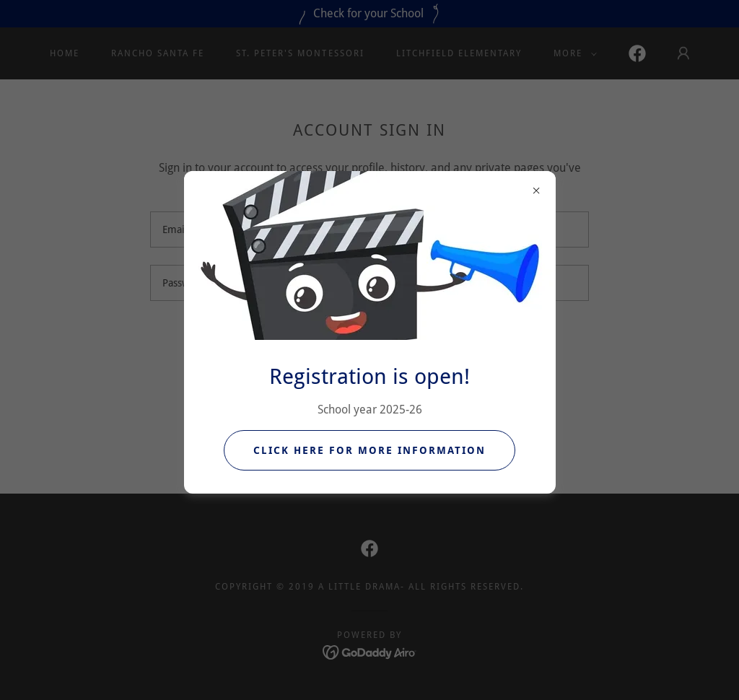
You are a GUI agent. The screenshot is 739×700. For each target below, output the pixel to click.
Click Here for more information (369, 450)
